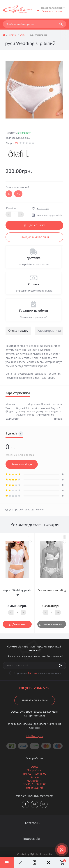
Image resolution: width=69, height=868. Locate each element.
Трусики (12, 35)
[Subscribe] (61, 665)
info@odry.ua (35, 736)
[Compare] (34, 862)
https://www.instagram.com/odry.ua (34, 804)
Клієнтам (32, 673)
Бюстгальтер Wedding (52, 590)
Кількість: (12, 208)
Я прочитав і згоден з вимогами (37, 673)
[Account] (21, 862)
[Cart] (62, 862)
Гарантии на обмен (33, 311)
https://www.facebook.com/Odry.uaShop (25, 804)
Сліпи (22, 35)
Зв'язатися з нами (35, 700)
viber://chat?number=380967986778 (44, 804)
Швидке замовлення (34, 237)
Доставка (34, 258)
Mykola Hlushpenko (41, 854)
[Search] (61, 24)
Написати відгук (22, 464)
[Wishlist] (48, 862)
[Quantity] (17, 612)
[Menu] (7, 862)
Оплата (34, 284)
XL (18, 194)
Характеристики (49, 331)
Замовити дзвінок (52, 11)
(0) (16, 143)
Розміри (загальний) (17, 187)
